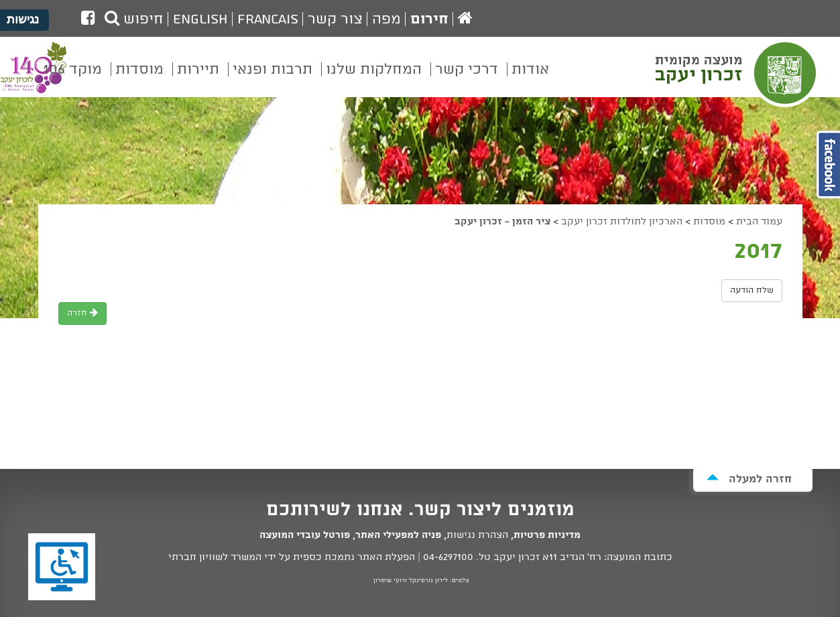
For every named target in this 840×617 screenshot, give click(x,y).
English (200, 19)
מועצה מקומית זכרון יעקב (737, 73)
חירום (429, 19)
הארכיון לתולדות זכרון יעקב (622, 222)
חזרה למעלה (749, 479)
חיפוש (134, 19)
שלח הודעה (752, 290)
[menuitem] (530, 79)
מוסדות (709, 222)
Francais (268, 19)
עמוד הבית (759, 222)
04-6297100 (448, 557)
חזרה (82, 313)
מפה (386, 19)
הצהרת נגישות (477, 535)
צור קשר (335, 19)
